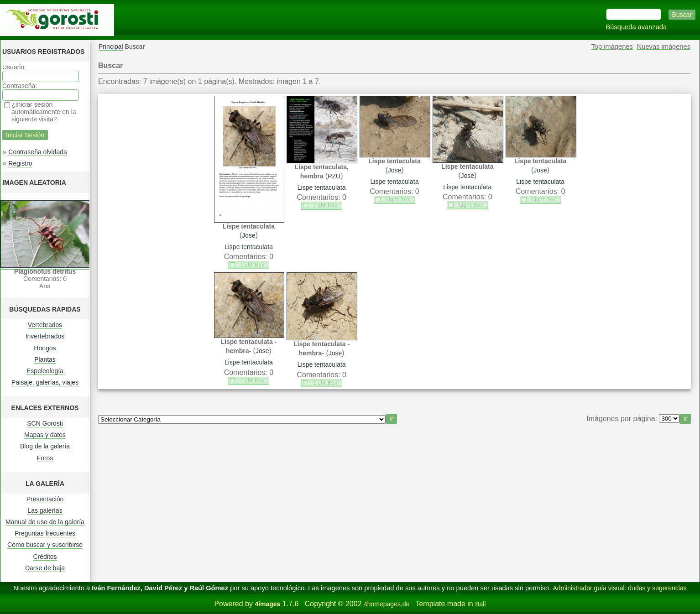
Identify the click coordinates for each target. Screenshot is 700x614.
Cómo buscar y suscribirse (45, 545)
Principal (111, 47)
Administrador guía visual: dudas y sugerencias (619, 588)
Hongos (45, 348)
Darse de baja (45, 568)
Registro (20, 163)
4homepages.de (387, 604)
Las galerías (45, 510)
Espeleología (45, 371)
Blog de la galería (45, 446)
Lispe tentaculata (249, 247)
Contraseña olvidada (37, 152)
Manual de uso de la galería (45, 522)
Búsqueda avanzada (637, 27)
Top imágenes (612, 47)
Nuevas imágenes (664, 47)
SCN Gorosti (45, 423)
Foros (45, 458)
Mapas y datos (45, 435)
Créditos (45, 557)
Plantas (45, 359)
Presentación (45, 499)
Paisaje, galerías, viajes (45, 382)
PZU (334, 176)
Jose (249, 235)
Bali (480, 604)
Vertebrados (45, 325)
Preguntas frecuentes (45, 533)
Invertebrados (45, 336)
